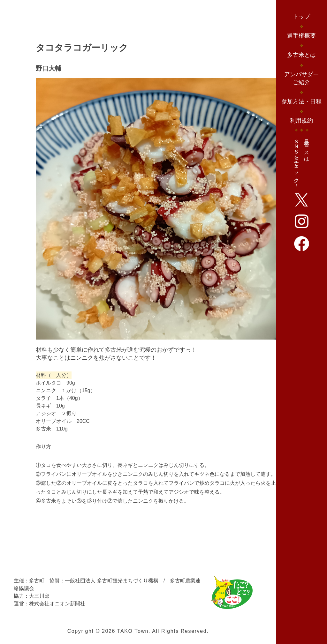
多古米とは (301, 55)
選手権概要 (301, 36)
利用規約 (301, 121)
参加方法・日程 (301, 101)
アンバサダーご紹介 (301, 78)
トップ (301, 17)
